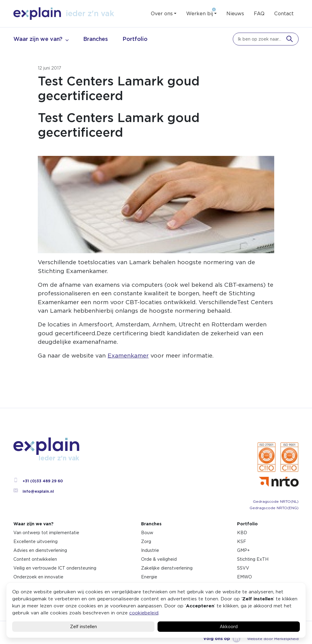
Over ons (162, 14)
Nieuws (235, 14)
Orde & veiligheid (159, 559)
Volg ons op (222, 639)
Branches (96, 39)
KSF (242, 541)
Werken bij (200, 14)
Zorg (146, 541)
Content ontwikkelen (35, 559)
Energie (149, 577)
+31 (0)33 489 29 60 (38, 481)
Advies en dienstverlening (40, 550)
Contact (284, 14)
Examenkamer (128, 356)
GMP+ (243, 550)
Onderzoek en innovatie (38, 577)
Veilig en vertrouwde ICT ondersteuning (55, 568)
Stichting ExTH (253, 559)
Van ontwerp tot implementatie (46, 533)
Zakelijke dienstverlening (167, 568)
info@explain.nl (34, 491)
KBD (242, 533)
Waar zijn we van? (38, 39)
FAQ (259, 14)
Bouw (147, 533)
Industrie (150, 550)
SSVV (243, 568)
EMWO (245, 577)
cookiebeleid (144, 613)
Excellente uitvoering (35, 541)
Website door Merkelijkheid (273, 639)
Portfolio (135, 39)
